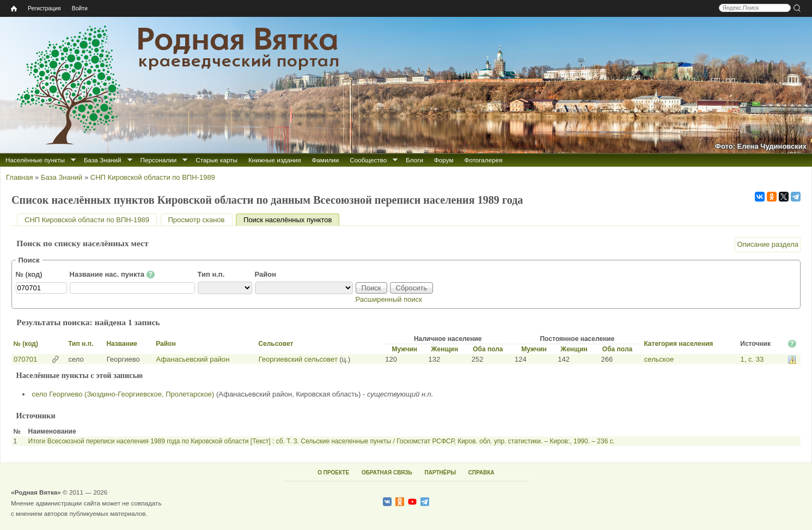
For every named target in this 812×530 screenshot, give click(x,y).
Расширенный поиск (389, 299)
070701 (25, 359)
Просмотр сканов (197, 220)
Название (122, 344)
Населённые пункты (35, 160)
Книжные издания (274, 160)
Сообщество (368, 160)
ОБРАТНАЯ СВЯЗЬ (387, 473)
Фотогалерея (484, 160)
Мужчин (404, 349)
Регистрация (44, 8)
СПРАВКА (481, 473)
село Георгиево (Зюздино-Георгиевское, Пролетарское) (123, 394)
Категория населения (678, 344)
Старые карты (216, 160)
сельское (659, 359)
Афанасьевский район (193, 359)
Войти (80, 8)
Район (266, 274)
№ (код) (29, 274)
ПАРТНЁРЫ (440, 473)
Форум (444, 160)
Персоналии (159, 160)
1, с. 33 (752, 359)
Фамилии (325, 160)
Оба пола (488, 349)
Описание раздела (768, 244)
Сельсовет (276, 344)
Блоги (414, 160)
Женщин (445, 349)
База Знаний (103, 160)
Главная (19, 177)
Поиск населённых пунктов (291, 220)
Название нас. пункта (112, 275)
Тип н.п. (211, 274)
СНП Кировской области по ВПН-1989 (153, 177)
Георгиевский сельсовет (298, 359)
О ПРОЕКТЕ (333, 473)
